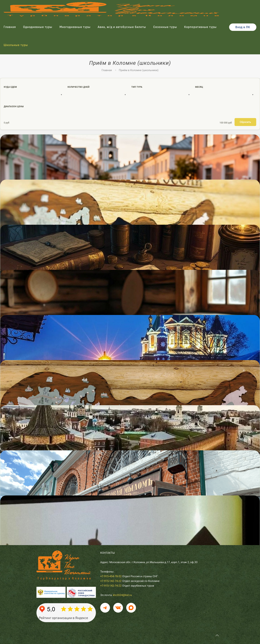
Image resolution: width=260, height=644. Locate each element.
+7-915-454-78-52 (111, 576)
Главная (107, 70)
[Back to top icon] (217, 635)
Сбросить (245, 122)
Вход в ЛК (243, 27)
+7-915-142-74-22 (111, 581)
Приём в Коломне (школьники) (139, 70)
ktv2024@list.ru (122, 595)
